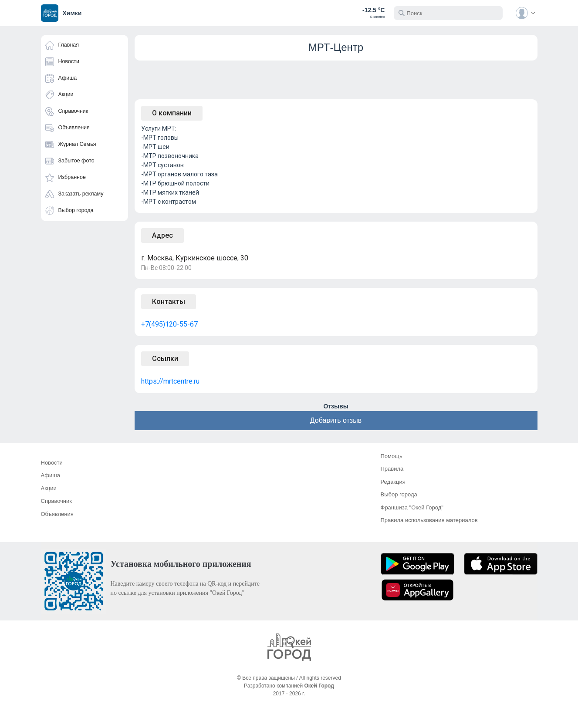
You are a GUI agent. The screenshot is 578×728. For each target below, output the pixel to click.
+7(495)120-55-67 (169, 324)
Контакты (169, 302)
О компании (172, 113)
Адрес (162, 235)
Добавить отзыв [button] (336, 420)
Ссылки (165, 359)
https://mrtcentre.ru (170, 381)
